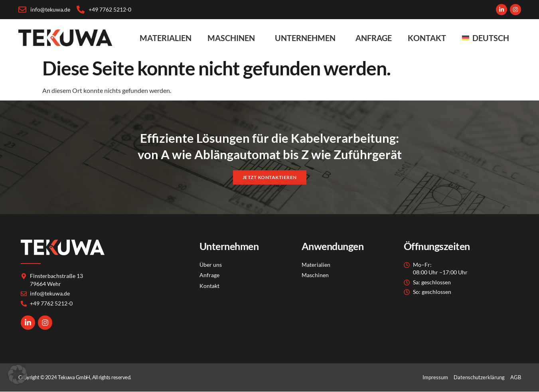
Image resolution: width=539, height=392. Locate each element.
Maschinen (233, 38)
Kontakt (427, 38)
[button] (18, 374)
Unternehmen (307, 38)
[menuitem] (488, 38)
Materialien (166, 38)
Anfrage (374, 38)
